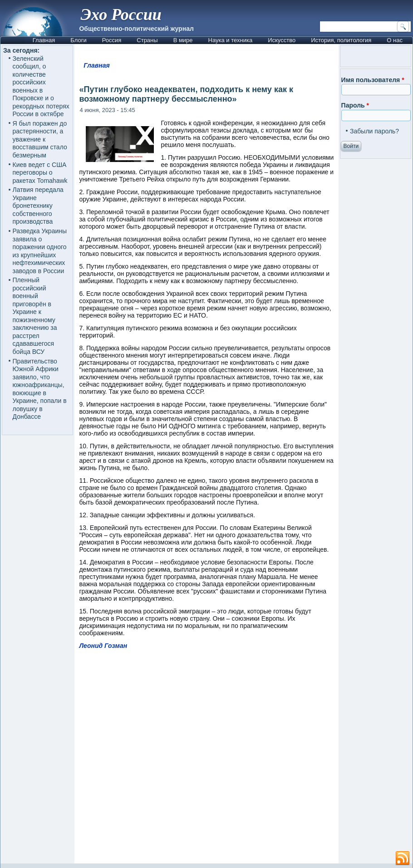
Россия (112, 40)
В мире (183, 40)
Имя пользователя (373, 80)
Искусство (282, 40)
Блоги (78, 40)
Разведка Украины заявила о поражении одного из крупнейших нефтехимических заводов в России (40, 251)
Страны (147, 40)
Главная (44, 40)
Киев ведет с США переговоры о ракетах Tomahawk (40, 173)
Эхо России (121, 15)
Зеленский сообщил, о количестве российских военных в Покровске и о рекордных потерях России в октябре (41, 86)
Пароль (355, 105)
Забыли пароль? (374, 131)
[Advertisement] (243, 761)
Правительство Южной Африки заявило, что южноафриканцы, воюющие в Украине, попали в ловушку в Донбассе (40, 389)
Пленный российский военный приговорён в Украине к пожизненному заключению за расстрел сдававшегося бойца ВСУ (35, 316)
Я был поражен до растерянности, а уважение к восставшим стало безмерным (40, 139)
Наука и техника (231, 40)
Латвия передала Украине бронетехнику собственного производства (38, 206)
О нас (395, 40)
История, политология (341, 40)
